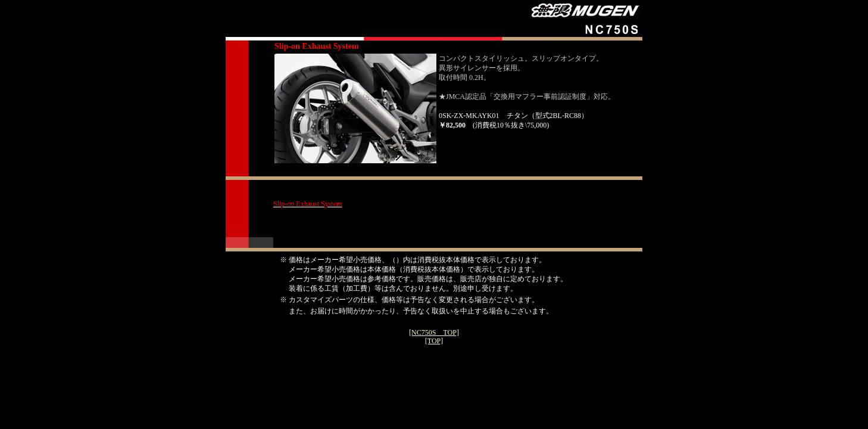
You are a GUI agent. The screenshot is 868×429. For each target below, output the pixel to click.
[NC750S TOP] (434, 332)
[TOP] (434, 341)
